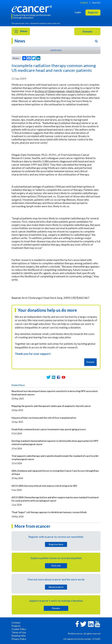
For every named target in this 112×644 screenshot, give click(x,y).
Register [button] (93, 12)
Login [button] (78, 12)
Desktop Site (19, 636)
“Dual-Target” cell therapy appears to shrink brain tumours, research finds (49, 512)
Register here (56, 544)
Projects (16, 626)
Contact (16, 622)
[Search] (96, 41)
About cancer (56, 587)
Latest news (56, 50)
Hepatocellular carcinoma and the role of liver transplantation (44, 418)
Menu (21, 31)
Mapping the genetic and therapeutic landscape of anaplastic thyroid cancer (51, 406)
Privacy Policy (19, 639)
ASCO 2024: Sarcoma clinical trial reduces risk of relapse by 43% (44, 486)
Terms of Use (19, 632)
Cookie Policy (19, 629)
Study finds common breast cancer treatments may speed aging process (49, 429)
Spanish (96, 3)
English (84, 3)
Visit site (56, 566)
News (20, 41)
